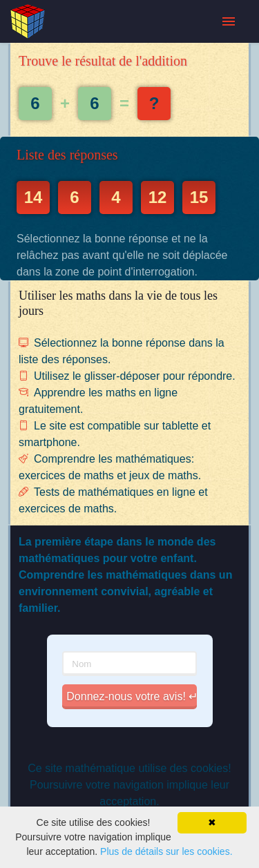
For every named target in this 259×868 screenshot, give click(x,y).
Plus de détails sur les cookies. (166, 851)
